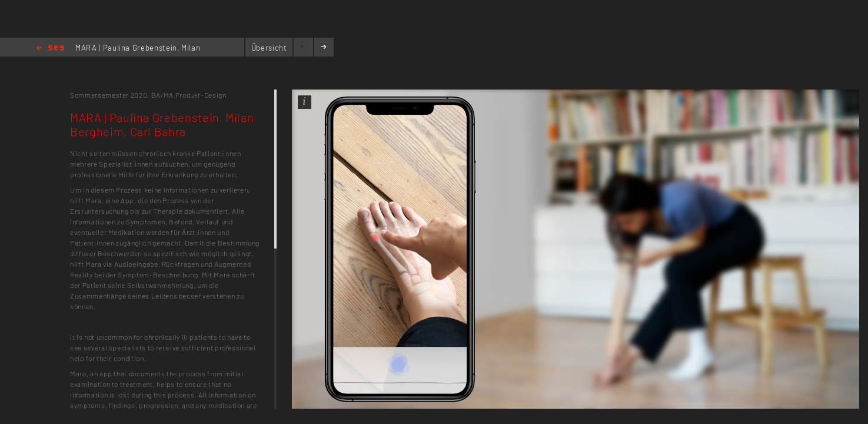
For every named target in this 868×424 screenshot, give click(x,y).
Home (50, 49)
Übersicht (269, 48)
